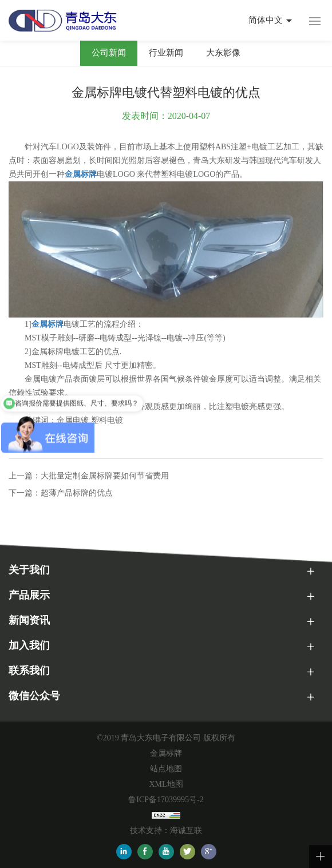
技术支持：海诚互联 (166, 831)
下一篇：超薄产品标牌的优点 (61, 493)
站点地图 (166, 769)
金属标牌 (166, 753)
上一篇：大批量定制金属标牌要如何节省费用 (89, 476)
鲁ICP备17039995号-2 (166, 800)
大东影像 (223, 53)
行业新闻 (166, 53)
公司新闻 (109, 53)
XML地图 (166, 784)
